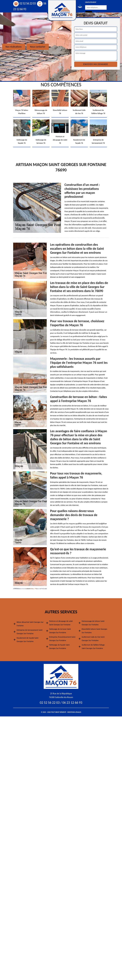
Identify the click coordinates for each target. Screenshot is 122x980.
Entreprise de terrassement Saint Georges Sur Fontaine (30, 632)
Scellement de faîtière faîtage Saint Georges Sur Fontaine (93, 647)
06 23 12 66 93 (72, 703)
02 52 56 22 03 (24, 3)
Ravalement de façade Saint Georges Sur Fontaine (28, 640)
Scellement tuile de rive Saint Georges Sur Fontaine (93, 639)
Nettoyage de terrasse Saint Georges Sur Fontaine (60, 631)
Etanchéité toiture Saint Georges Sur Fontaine (94, 631)
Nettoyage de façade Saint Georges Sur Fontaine (59, 647)
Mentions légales (74, 712)
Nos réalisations (14, 47)
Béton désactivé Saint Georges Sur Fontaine (30, 624)
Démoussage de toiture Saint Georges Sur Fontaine (93, 623)
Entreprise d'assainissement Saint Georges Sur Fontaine (62, 639)
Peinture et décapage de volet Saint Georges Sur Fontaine (61, 623)
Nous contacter (38, 47)
